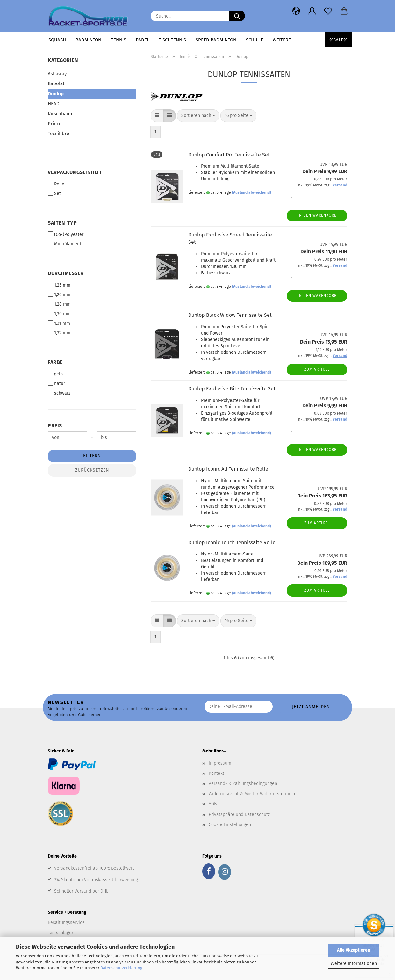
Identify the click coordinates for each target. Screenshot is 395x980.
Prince (55, 124)
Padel (142, 40)
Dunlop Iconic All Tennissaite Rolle (228, 469)
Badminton (88, 40)
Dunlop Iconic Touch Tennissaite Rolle (232, 543)
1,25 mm (59, 285)
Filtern (92, 456)
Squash (57, 40)
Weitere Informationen (354, 964)
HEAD (54, 104)
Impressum (220, 763)
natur (56, 383)
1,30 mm (59, 314)
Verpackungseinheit (75, 172)
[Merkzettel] (328, 11)
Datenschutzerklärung (121, 968)
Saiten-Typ (62, 223)
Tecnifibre (58, 134)
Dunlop (56, 94)
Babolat (56, 83)
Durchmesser (66, 273)
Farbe (55, 362)
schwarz (59, 393)
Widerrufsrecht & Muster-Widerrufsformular (253, 794)
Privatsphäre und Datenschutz (239, 814)
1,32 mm (59, 333)
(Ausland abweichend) (251, 192)
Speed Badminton (216, 40)
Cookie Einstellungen (230, 825)
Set (54, 193)
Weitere (282, 40)
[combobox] (198, 116)
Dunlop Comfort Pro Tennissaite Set (229, 155)
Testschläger (61, 933)
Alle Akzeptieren (354, 950)
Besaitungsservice (66, 922)
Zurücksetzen (92, 470)
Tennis (118, 40)
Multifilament (65, 244)
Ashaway (57, 74)
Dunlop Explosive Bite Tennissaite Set (232, 389)
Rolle (56, 184)
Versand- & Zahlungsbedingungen (243, 784)
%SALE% (338, 40)
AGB (213, 804)
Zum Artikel (317, 369)
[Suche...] (237, 16)
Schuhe (255, 40)
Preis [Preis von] (55, 426)
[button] (296, 11)
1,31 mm (59, 323)
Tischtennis (172, 40)
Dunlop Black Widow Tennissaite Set (230, 315)
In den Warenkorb (317, 215)
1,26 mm (59, 294)
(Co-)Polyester (66, 234)
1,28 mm (59, 304)
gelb (55, 374)
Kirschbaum (61, 114)
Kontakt (216, 773)
